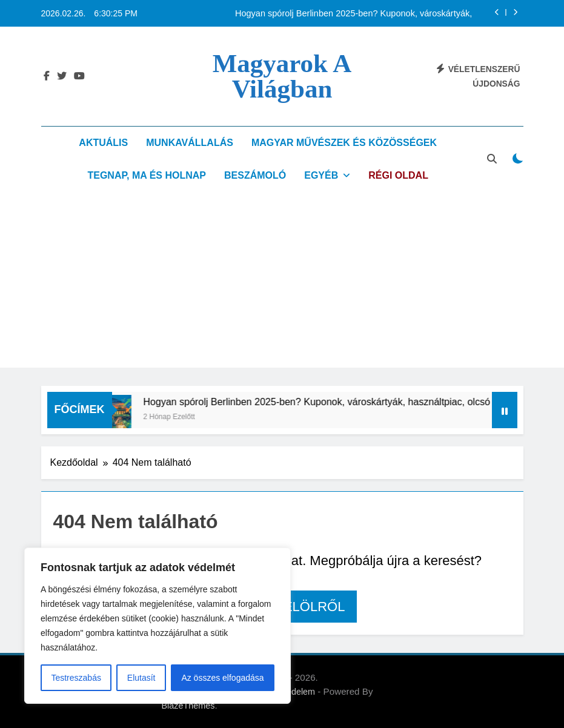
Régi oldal (398, 175)
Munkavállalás (190, 143)
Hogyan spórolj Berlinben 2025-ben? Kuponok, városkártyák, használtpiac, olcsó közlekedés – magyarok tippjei (353, 13)
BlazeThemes (188, 706)
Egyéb (321, 175)
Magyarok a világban (282, 76)
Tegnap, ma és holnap (147, 175)
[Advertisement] (282, 283)
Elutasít (141, 678)
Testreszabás (76, 678)
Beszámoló (255, 175)
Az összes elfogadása (222, 678)
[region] (158, 626)
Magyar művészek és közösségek (344, 143)
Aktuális (103, 143)
